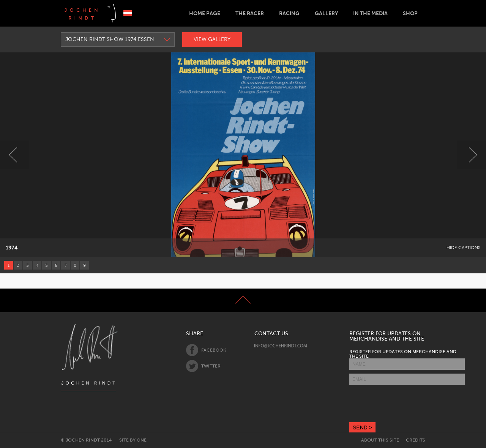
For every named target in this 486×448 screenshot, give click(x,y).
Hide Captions (463, 248)
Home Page (205, 13)
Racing (289, 13)
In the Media (370, 13)
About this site (380, 440)
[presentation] (407, 404)
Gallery (326, 13)
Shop (410, 13)
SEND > (362, 427)
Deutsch (128, 13)
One (142, 440)
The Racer (250, 13)
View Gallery (212, 39)
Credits (416, 440)
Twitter (203, 366)
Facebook (206, 350)
